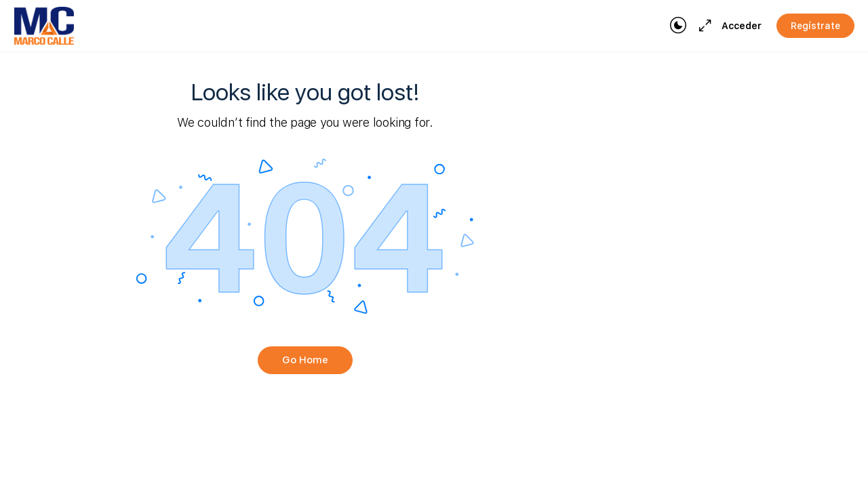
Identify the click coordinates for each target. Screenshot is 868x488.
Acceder (742, 26)
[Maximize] (703, 26)
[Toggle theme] (678, 26)
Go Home (305, 360)
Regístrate (815, 26)
